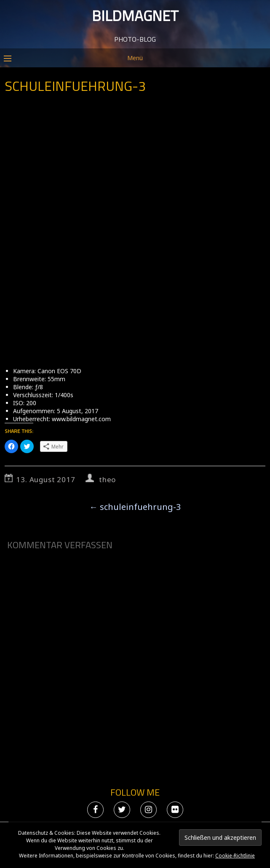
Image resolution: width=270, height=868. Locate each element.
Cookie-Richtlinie (235, 856)
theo (107, 479)
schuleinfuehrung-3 (135, 507)
